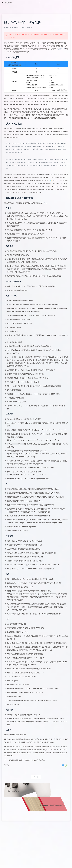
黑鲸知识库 (11, 53)
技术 (25, 29)
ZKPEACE (9, 2)
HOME (7, 3)
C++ (33, 29)
